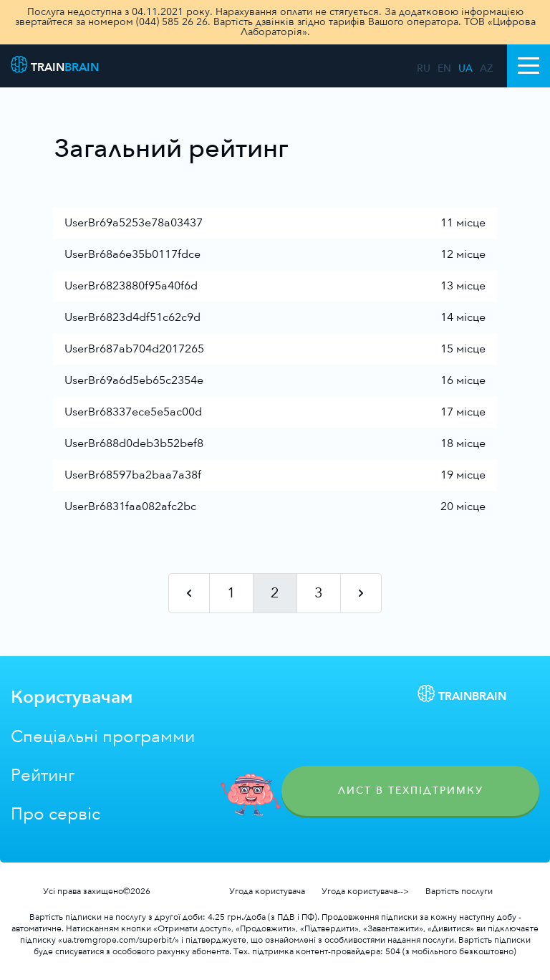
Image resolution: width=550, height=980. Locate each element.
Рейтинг (43, 775)
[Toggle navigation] (529, 66)
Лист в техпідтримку (411, 791)
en (444, 69)
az (486, 69)
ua (465, 69)
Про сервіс (56, 814)
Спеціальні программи (103, 737)
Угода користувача (267, 891)
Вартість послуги (459, 891)
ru (424, 69)
